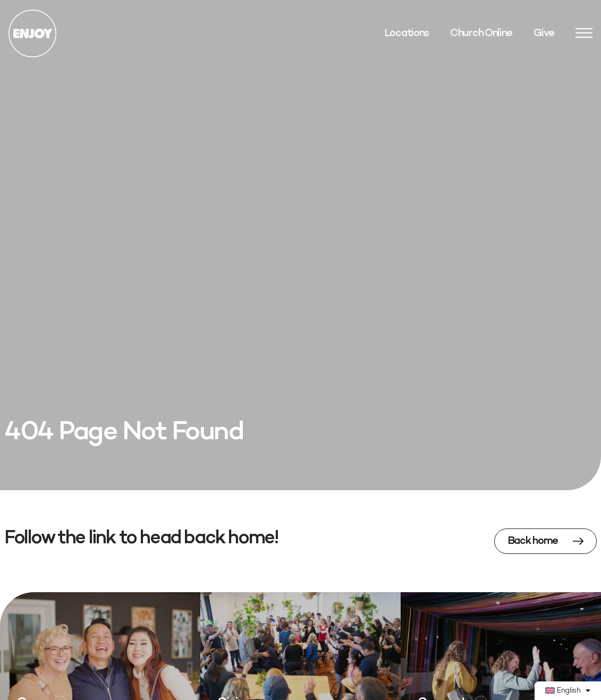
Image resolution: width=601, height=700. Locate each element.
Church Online (481, 33)
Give (544, 33)
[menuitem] (568, 691)
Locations (407, 33)
